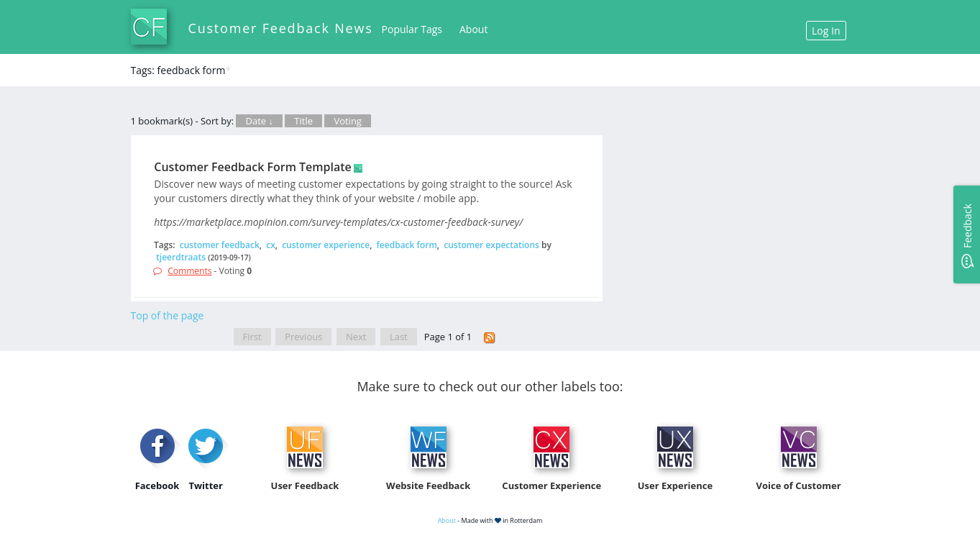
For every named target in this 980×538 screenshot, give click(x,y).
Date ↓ (259, 121)
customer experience (326, 245)
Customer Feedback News (281, 28)
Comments (189, 271)
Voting (348, 121)
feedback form (407, 245)
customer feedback (220, 245)
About (473, 29)
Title (303, 121)
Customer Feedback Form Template (253, 167)
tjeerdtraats (181, 257)
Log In (826, 31)
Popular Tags (412, 29)
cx (271, 245)
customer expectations (491, 245)
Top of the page (168, 315)
